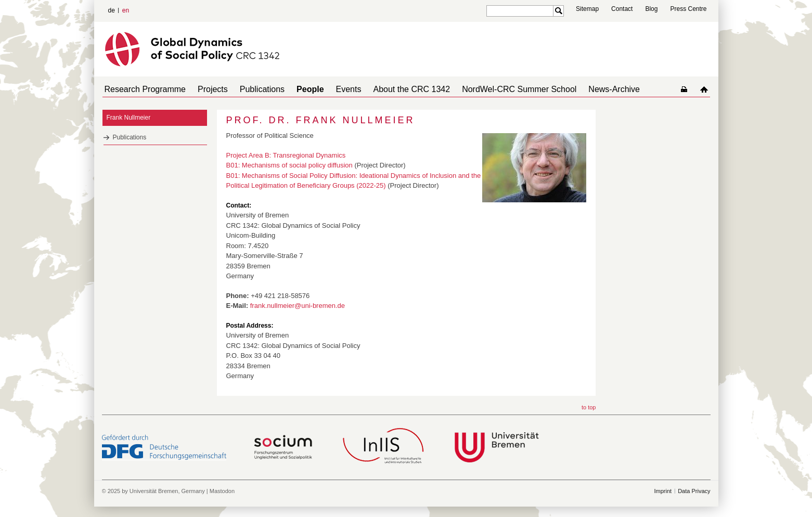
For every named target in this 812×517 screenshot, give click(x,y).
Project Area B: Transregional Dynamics (286, 155)
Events (330, 89)
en (126, 10)
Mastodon (222, 491)
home (706, 89)
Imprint (663, 491)
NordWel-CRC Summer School (492, 89)
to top (589, 407)
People (295, 89)
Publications (252, 89)
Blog (651, 9)
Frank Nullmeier (129, 118)
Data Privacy (694, 491)
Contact (622, 9)
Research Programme (143, 89)
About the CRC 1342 (389, 89)
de (112, 10)
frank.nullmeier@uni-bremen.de (298, 306)
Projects (207, 89)
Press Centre (688, 9)
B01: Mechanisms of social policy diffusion (289, 165)
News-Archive (583, 89)
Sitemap (587, 9)
